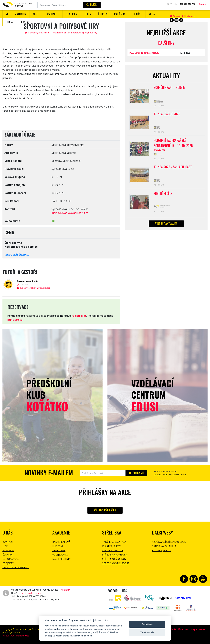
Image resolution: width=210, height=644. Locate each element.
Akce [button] (35, 14)
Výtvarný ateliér (113, 550)
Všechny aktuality (166, 223)
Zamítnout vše (147, 632)
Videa (152, 14)
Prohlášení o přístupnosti (177, 629)
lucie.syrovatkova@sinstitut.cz (70, 213)
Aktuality (21, 14)
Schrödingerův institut (38, 33)
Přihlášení (176, 16)
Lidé (5, 546)
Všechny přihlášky (105, 510)
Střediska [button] (71, 14)
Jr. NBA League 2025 (167, 114)
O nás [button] (137, 14)
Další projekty (61, 559)
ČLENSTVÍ (103, 14)
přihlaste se (15, 320)
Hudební (58, 546)
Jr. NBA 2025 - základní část (173, 167)
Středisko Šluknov (114, 559)
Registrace (190, 16)
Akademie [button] (52, 14)
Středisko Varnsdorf (116, 563)
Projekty (8, 563)
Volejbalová (60, 555)
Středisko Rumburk (115, 555)
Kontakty (203, 4)
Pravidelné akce (61, 33)
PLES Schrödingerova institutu (144, 53)
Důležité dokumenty (16, 567)
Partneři (8, 550)
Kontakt (26, 22)
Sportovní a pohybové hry (84, 33)
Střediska (112, 532)
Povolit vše (147, 624)
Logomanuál (11, 559)
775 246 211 (27, 285)
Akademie (61, 532)
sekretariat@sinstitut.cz (31, 593)
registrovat (79, 316)
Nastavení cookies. (83, 636)
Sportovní (59, 550)
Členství (8, 555)
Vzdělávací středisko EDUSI (169, 542)
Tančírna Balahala (114, 542)
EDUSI (88, 14)
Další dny (166, 43)
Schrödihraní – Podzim (170, 87)
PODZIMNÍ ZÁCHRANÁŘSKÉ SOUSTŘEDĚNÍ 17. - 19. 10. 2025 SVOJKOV (173, 144)
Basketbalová (61, 542)
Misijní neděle (163, 193)
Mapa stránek (198, 629)
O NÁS (8, 532)
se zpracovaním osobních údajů (170, 475)
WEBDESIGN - (16, 636)
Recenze (10, 22)
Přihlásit (136, 473)
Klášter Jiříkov (111, 546)
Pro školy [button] (120, 14)
